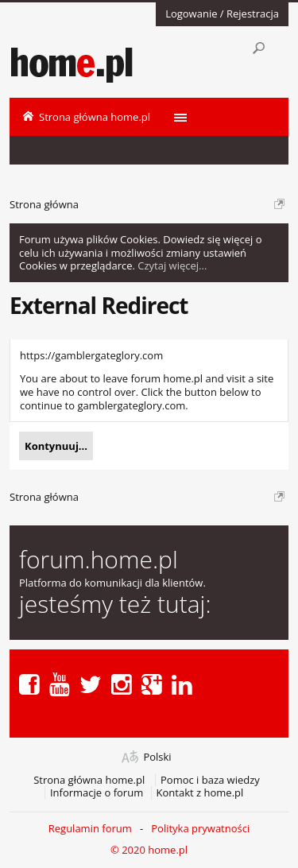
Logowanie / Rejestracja (222, 14)
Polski (157, 757)
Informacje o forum (97, 793)
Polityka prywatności (200, 828)
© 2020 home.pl (149, 850)
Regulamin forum (90, 828)
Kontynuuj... (56, 446)
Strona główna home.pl (89, 780)
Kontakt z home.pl (200, 793)
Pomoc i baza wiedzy (210, 780)
